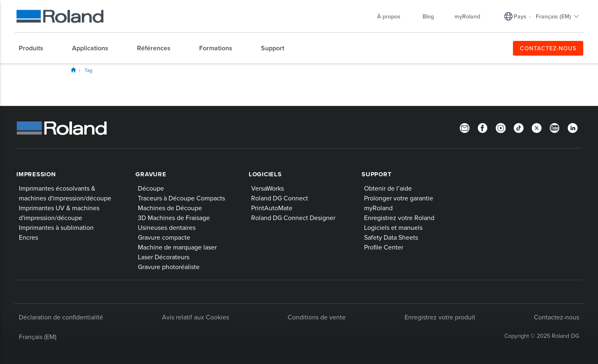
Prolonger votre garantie (399, 198)
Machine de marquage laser (177, 247)
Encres (28, 237)
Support (377, 174)
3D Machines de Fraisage (174, 218)
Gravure (151, 174)
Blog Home (73, 70)
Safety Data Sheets (391, 237)
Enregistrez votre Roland (399, 218)
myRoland (467, 16)
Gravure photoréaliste (169, 267)
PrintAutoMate (272, 208)
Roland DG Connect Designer (293, 218)
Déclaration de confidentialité (61, 317)
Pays (520, 16)
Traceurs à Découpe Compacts (181, 198)
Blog (428, 16)
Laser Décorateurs (164, 257)
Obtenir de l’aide (388, 188)
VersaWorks (268, 188)
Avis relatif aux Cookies (196, 317)
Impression (36, 174)
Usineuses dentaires (167, 227)
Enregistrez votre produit (440, 317)
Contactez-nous (556, 317)
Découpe (151, 188)
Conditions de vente (317, 317)
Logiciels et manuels (393, 227)
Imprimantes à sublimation (56, 227)
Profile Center (384, 247)
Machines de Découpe (170, 208)
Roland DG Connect (280, 198)
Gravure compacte (164, 237)
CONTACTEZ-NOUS (548, 48)
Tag (89, 70)
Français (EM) (558, 16)
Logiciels (265, 174)
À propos (393, 16)
